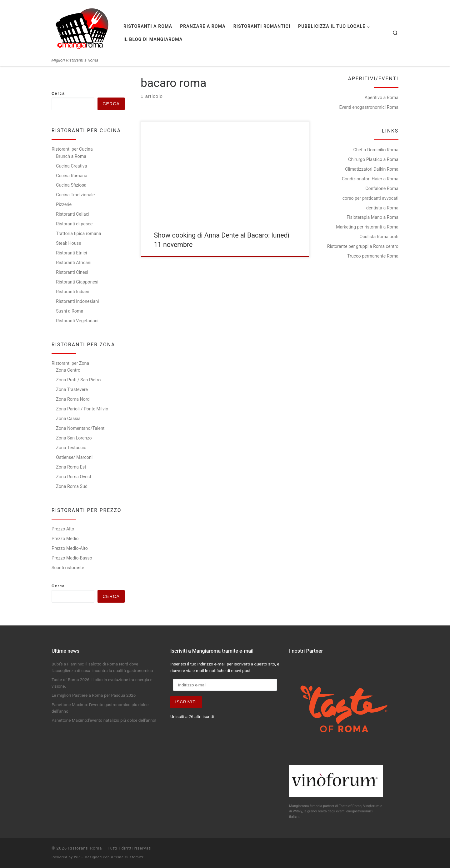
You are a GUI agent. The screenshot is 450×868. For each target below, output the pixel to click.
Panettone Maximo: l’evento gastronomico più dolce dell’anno (100, 708)
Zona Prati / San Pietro (78, 380)
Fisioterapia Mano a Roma (372, 217)
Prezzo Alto (63, 529)
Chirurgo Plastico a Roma (373, 159)
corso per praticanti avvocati (370, 198)
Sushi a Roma (70, 311)
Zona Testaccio (71, 448)
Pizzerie (64, 204)
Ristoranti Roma (85, 848)
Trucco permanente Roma (373, 256)
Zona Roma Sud (72, 486)
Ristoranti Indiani (72, 292)
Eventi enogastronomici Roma (369, 107)
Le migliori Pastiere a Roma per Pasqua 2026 (94, 695)
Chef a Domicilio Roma (376, 150)
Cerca (58, 93)
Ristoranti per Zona (70, 363)
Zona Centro (68, 370)
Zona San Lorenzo (74, 438)
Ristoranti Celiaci (73, 214)
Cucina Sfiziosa (71, 185)
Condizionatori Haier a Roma (370, 179)
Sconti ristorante (68, 568)
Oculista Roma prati (379, 237)
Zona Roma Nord (73, 399)
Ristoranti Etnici (71, 253)
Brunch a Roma (71, 156)
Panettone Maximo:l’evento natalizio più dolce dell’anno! (104, 720)
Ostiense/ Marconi (74, 457)
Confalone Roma (382, 188)
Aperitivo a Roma (382, 98)
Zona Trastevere (72, 389)
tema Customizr (129, 857)
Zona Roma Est (71, 467)
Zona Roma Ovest (74, 477)
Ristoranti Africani (74, 263)
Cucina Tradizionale (75, 195)
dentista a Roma (382, 208)
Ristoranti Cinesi (72, 272)
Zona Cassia (68, 419)
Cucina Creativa (71, 166)
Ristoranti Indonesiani (77, 301)
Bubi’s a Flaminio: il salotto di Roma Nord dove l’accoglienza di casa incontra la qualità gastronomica (103, 667)
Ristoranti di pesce (74, 224)
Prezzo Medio (65, 539)
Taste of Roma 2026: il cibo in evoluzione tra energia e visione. (102, 683)
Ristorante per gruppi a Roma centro (363, 246)
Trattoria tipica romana (78, 233)
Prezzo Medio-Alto (70, 548)
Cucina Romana (72, 176)
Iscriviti (186, 702)
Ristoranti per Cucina (72, 149)
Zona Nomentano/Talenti (81, 428)
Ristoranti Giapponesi (77, 282)
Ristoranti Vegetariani (77, 321)
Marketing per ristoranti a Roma (367, 227)
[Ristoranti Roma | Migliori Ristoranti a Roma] (83, 29)
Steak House (68, 243)
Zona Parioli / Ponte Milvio (82, 409)
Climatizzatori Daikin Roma (372, 169)
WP (77, 857)
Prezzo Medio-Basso (72, 558)
